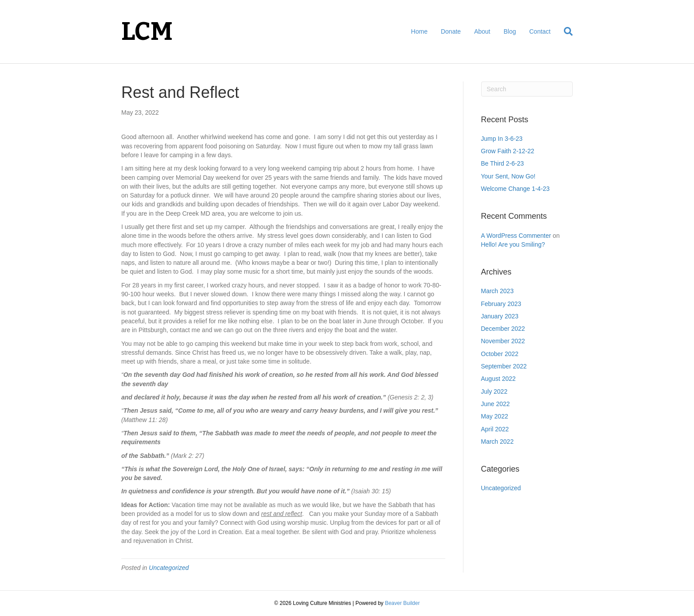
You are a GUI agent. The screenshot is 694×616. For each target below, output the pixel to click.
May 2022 (495, 416)
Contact (540, 31)
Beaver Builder (403, 603)
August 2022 (499, 379)
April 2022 (495, 429)
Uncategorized (169, 568)
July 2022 (494, 391)
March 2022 (497, 442)
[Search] (565, 31)
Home (419, 31)
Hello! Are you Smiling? (513, 244)
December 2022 (503, 329)
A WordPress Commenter (516, 236)
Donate (451, 31)
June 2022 (495, 404)
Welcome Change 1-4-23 (515, 189)
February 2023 (501, 304)
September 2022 (504, 366)
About (482, 31)
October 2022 (500, 354)
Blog (510, 31)
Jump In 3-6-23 (502, 139)
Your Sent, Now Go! (508, 176)
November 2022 (503, 341)
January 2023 (500, 316)
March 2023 (497, 291)
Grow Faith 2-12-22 (508, 151)
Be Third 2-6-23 (503, 163)
